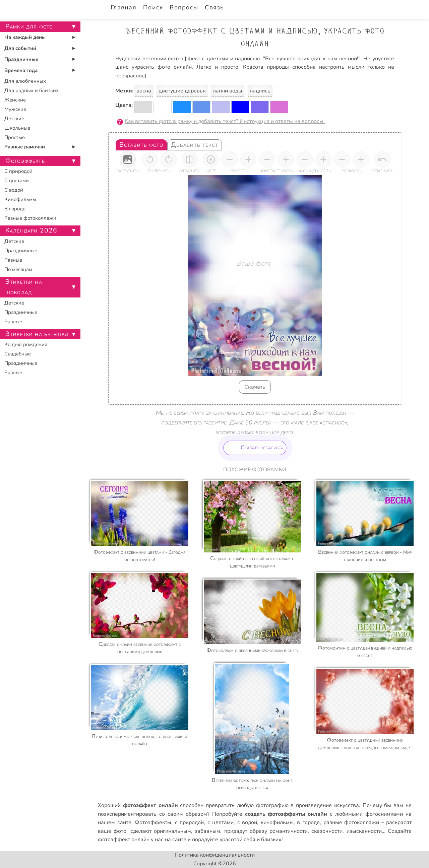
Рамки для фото (29, 26)
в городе (308, 822)
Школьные (17, 128)
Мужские (15, 109)
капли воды (228, 91)
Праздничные (21, 59)
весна (144, 91)
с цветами (221, 822)
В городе (15, 209)
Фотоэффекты (153, 822)
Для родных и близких (32, 90)
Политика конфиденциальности (215, 855)
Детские (14, 119)
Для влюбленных (25, 81)
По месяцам (18, 269)
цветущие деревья (182, 91)
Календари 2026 (31, 230)
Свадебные (18, 354)
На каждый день (24, 37)
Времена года (21, 70)
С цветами (17, 181)
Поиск (153, 7)
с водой (247, 822)
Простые (15, 137)
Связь (214, 7)
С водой (14, 190)
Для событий (20, 48)
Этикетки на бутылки (37, 334)
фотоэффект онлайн (124, 840)
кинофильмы (277, 822)
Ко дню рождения (26, 344)
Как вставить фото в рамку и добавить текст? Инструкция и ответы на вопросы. (225, 121)
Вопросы (184, 7)
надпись (260, 91)
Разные (13, 260)
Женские (15, 100)
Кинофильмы (20, 199)
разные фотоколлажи (351, 822)
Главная (124, 7)
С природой (18, 171)
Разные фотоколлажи (30, 218)
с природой (190, 822)
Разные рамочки (25, 147)
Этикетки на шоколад (24, 287)
